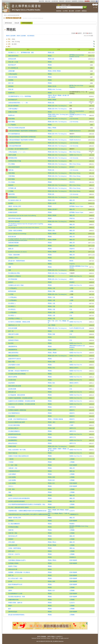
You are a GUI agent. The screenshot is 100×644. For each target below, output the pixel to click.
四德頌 (10, 495)
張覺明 (54, 350)
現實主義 (11, 170)
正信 (71, 303)
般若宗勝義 (11, 122)
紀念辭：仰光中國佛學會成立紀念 (18, 419)
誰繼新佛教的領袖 (13, 600)
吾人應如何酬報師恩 (14, 524)
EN (96, 5)
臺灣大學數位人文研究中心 (55, 637)
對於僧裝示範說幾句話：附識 (17, 597)
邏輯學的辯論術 (13, 612)
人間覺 (71, 288)
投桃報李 (11, 539)
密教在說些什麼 (13, 569)
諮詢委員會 (55, 1)
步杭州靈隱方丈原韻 (14, 365)
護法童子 (55, 209)
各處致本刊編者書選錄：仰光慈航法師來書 (20, 398)
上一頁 (95, 7)
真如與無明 (11, 383)
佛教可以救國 (12, 155)
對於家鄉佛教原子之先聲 (15, 594)
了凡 (60, 321)
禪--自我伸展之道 (13, 68)
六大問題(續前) (13, 297)
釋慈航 (50, 56)
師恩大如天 (11, 551)
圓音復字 (72, 167)
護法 (54, 231)
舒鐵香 (67, 510)
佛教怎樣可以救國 (13, 334)
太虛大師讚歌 (12, 477)
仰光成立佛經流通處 (14, 425)
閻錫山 (50, 128)
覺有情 (71, 261)
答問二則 (11, 575)
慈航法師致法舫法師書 (15, 386)
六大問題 (11, 294)
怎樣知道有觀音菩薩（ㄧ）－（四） (18, 103)
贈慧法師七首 (12, 392)
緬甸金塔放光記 (13, 443)
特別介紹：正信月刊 (14, 554)
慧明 (58, 510)
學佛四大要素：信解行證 (15, 603)
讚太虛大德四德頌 (13, 106)
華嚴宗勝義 (11, 173)
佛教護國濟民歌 (13, 346)
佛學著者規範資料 (27, 23)
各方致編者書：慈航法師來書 (17, 395)
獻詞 (10, 609)
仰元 (54, 368)
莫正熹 (54, 86)
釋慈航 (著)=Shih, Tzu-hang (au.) (57, 106)
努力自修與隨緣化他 (14, 134)
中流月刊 (72, 264)
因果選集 (11, 80)
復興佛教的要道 (13, 158)
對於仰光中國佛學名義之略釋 (17, 422)
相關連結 (84, 11)
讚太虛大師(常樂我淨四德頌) (16, 615)
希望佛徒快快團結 (13, 527)
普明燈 (54, 71)
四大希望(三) (12, 306)
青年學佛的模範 (13, 279)
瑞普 (54, 428)
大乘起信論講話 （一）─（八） (17, 152)
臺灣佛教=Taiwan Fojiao (76, 206)
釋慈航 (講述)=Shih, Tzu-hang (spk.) (58, 114)
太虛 (49, 325)
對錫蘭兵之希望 (13, 209)
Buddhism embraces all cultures (18, 252)
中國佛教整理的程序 (14, 471)
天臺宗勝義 (11, 176)
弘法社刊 (72, 511)
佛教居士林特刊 (74, 368)
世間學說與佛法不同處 (15, 161)
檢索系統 (59, 11)
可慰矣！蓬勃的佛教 (14, 255)
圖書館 (44, 637)
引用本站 (81, 1)
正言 (71, 103)
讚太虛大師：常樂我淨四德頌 (17, 261)
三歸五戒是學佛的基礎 (15, 146)
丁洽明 (65, 513)
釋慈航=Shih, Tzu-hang (55, 89)
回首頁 (93, 1)
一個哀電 (11, 459)
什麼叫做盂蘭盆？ (13, 109)
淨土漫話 (11, 337)
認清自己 (11, 282)
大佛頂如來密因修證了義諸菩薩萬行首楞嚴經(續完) (23, 131)
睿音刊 (71, 279)
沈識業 (50, 116)
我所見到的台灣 (13, 536)
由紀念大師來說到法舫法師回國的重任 (19, 498)
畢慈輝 (54, 215)
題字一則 (11, 331)
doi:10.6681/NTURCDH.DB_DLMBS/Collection (50, 641)
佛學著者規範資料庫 (14, 15)
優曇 (54, 459)
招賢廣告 (11, 264)
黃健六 (50, 510)
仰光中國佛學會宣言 (14, 413)
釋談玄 (61, 513)
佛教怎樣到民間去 (13, 56)
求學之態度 (11, 542)
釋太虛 (55, 95)
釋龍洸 (54, 560)
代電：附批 (11, 489)
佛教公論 (72, 258)
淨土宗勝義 (11, 164)
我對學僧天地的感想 (14, 221)
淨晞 (54, 291)
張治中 (52, 451)
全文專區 (65, 11)
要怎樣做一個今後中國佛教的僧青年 (18, 149)
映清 (49, 321)
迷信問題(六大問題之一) (15, 318)
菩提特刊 (72, 249)
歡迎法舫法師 (12, 237)
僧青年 (10, 591)
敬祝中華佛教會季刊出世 (15, 584)
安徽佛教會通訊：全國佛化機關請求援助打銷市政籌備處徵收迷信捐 (27, 511)
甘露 (71, 59)
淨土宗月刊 (73, 337)
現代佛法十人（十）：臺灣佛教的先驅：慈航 (21, 53)
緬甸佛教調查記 (13, 440)
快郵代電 (11, 530)
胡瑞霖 (50, 449)
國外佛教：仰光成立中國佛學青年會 (18, 371)
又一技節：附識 (13, 465)
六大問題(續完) (13, 288)
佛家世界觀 (11, 194)
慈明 (54, 477)
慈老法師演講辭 (13, 328)
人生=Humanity (74, 119)
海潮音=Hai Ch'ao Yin (76, 155)
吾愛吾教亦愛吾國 (13, 243)
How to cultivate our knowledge (17, 234)
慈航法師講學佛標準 (14, 167)
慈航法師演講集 (13, 77)
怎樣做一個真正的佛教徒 (15, 231)
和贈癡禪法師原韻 (13, 246)
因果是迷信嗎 (12, 59)
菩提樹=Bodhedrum (75, 131)
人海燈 (71, 425)
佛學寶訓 (11, 521)
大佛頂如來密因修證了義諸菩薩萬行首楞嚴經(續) (22, 137)
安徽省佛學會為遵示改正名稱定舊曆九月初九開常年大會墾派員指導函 (28, 514)
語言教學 (78, 11)
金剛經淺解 (11, 71)
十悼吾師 (11, 462)
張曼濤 (50, 95)
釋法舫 (50, 545)
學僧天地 (72, 218)
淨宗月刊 (72, 182)
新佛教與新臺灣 (13, 212)
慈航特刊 (72, 410)
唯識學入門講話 (13, 566)
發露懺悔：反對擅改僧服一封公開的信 (19, 572)
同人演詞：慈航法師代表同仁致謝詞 (18, 507)
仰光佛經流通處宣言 (14, 431)
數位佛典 (71, 11)
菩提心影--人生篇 (13, 62)
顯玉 (54, 200)
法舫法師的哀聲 (13, 545)
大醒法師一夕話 (13, 468)
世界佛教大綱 (12, 188)
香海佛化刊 (73, 557)
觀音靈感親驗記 (13, 437)
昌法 (49, 513)
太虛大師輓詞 (12, 474)
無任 (54, 422)
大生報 (71, 350)
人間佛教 (72, 459)
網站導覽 (41, 1)
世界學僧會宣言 (13, 197)
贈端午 (10, 606)
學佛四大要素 (12, 446)
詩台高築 (11, 587)
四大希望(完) (12, 309)
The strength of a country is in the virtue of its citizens (24, 228)
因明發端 (11, 86)
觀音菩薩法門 (12, 65)
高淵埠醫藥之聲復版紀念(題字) (17, 560)
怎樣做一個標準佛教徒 (15, 548)
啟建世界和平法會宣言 (15, 359)
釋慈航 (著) (51, 53)
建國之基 (11, 249)
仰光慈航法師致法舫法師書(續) (17, 374)
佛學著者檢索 (8, 23)
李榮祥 (60, 449)
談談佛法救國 (12, 389)
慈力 (54, 480)
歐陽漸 (55, 449)
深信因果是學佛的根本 (15, 143)
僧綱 (10, 267)
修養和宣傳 (11, 368)
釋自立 (54, 542)
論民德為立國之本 (13, 428)
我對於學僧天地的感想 (15, 218)
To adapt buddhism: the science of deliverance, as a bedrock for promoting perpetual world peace (27, 240)
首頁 (5, 15)
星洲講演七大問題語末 (15, 276)
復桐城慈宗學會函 (13, 340)
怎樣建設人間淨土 (13, 258)
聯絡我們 (62, 1)
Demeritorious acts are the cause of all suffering (22, 215)
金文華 (54, 203)
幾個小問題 (11, 362)
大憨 (54, 288)
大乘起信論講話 (13, 74)
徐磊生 (50, 512)
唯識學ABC (12, 93)
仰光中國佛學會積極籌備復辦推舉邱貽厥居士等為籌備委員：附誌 (27, 504)
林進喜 (54, 116)
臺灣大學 (40, 637)
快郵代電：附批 (13, 533)
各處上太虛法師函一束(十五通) (17, 450)
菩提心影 (11, 89)
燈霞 (54, 362)
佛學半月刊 (73, 407)
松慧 (54, 507)
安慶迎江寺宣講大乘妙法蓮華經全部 (18, 456)
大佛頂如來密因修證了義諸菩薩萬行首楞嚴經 (21, 140)
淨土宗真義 (11, 182)
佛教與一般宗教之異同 (15, 206)
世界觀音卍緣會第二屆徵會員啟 (17, 410)
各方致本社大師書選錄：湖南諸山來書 (19, 322)
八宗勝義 (11, 191)
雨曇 (54, 334)
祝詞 (10, 557)
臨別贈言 (11, 203)
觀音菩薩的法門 (13, 100)
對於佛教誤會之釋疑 (14, 273)
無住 (54, 383)
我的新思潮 (11, 416)
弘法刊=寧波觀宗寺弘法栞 (77, 328)
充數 (10, 492)
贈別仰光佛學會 (13, 377)
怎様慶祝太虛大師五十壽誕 (16, 285)
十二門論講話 (12, 125)
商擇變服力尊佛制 (13, 563)
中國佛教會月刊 (74, 514)
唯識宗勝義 (11, 119)
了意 (53, 321)
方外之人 (11, 486)
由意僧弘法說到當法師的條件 (17, 501)
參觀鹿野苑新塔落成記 (15, 434)
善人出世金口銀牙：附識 (15, 578)
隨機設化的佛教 (13, 112)
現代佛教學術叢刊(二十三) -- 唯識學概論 (20, 96)
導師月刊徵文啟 (13, 453)
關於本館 (48, 1)
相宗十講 (11, 83)
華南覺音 (72, 282)
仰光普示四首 (12, 380)
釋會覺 (54, 510)
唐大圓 (65, 95)
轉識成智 (11, 185)
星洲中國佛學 (73, 465)
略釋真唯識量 (12, 291)
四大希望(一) (12, 315)
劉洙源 (53, 97)
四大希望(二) (12, 303)
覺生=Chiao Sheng (75, 152)
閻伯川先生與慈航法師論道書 (17, 128)
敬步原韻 (11, 343)
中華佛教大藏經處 (58, 419)
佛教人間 (72, 200)
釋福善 (55, 353)
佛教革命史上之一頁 (14, 325)
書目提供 (68, 1)
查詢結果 (17, 23)
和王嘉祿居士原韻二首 (15, 200)
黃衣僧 (10, 581)
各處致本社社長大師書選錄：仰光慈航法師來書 (22, 401)
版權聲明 (74, 1)
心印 (57, 321)
